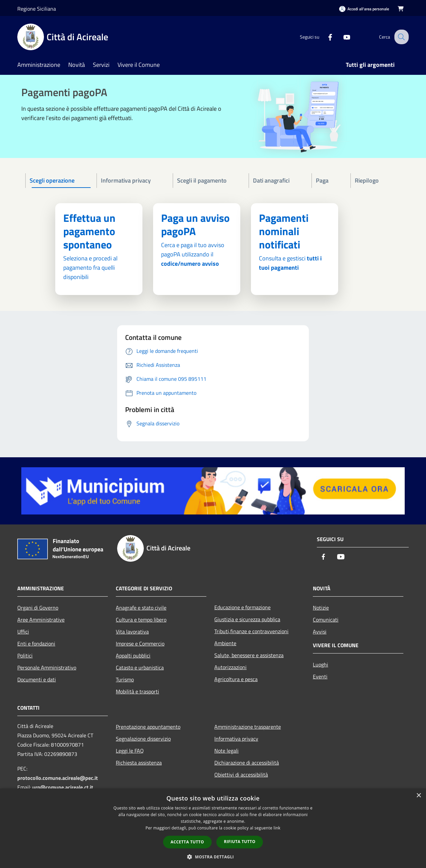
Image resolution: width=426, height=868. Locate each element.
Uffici (23, 632)
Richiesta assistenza (139, 763)
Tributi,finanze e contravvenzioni (251, 631)
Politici (25, 655)
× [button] (419, 796)
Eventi (320, 676)
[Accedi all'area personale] (364, 9)
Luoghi (320, 664)
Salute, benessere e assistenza (249, 655)
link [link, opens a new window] (277, 828)
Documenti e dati (37, 679)
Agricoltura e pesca (236, 679)
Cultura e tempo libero (141, 620)
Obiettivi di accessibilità (241, 775)
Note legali (226, 751)
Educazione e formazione (242, 607)
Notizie (321, 608)
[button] (213, 857)
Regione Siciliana (37, 9)
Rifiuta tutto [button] (240, 842)
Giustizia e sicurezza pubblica (247, 619)
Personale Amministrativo (47, 667)
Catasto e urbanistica (140, 667)
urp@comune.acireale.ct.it (63, 787)
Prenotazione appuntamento (148, 727)
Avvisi (320, 632)
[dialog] (213, 828)
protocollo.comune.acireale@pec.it (58, 778)
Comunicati (326, 620)
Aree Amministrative (41, 620)
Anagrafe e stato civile (141, 608)
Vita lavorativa (132, 632)
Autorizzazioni (230, 667)
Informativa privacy (236, 739)
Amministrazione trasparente (248, 727)
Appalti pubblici (133, 655)
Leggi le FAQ (130, 751)
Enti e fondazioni (36, 644)
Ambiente (225, 643)
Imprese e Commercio (140, 644)
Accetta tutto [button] (187, 842)
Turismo (125, 679)
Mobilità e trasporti (137, 691)
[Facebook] (325, 37)
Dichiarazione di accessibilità (247, 763)
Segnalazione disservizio (143, 739)
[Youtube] (341, 37)
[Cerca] (401, 37)
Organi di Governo (38, 608)
